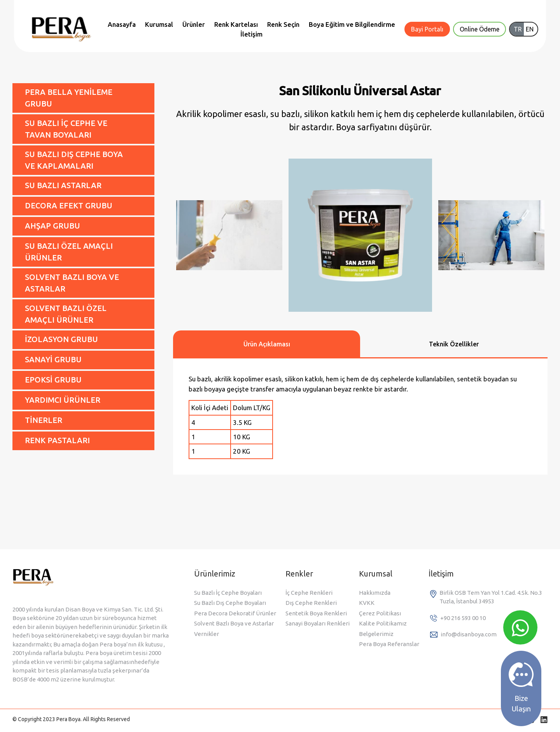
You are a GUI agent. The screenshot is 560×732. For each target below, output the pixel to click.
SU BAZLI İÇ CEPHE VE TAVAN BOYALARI (66, 129)
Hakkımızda (375, 593)
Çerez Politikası (380, 613)
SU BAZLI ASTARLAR (63, 185)
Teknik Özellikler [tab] (454, 344)
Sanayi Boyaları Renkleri (318, 623)
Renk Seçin (283, 24)
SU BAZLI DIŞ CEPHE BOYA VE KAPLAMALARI (74, 160)
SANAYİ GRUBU (53, 359)
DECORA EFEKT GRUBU (69, 205)
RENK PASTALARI (57, 440)
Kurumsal (159, 24)
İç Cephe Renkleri (309, 593)
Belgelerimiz (376, 634)
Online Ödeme (479, 29)
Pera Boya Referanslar (389, 644)
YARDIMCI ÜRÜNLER (63, 400)
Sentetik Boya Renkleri (316, 613)
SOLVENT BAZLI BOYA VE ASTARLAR (72, 283)
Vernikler (206, 634)
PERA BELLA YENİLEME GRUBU (69, 98)
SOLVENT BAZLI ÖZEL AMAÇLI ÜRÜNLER (66, 314)
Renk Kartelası (236, 24)
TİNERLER (44, 420)
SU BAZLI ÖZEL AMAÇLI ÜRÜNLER (69, 252)
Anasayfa (122, 24)
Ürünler (194, 24)
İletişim (251, 34)
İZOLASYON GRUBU (61, 339)
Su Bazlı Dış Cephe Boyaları (230, 603)
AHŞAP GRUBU (52, 226)
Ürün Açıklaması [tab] (267, 344)
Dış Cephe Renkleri (311, 603)
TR (518, 29)
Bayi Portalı (427, 29)
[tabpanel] (360, 417)
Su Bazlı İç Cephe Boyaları (228, 593)
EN (530, 29)
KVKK (367, 603)
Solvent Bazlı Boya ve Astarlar (234, 623)
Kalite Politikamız (383, 623)
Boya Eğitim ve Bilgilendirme (352, 24)
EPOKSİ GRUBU (53, 380)
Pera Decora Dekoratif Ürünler (235, 613)
